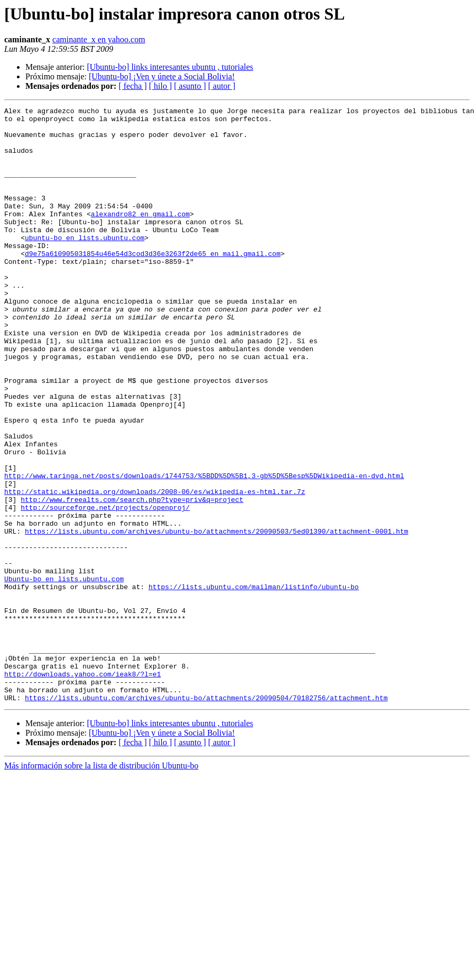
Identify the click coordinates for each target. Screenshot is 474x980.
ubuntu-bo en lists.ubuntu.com (85, 264)
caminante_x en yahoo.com (99, 39)
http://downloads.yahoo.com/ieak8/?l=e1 (82, 788)
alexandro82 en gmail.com (140, 236)
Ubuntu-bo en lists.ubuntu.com (64, 674)
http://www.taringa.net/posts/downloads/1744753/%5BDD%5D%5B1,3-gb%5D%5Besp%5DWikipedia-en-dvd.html (204, 550)
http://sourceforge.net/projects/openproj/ (105, 588)
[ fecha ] (132, 86)
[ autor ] (222, 86)
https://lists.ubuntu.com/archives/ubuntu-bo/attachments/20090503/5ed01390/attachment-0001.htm (216, 617)
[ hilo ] (161, 86)
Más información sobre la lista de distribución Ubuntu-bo (101, 885)
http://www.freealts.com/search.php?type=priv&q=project (132, 579)
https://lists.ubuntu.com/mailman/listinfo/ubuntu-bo (254, 683)
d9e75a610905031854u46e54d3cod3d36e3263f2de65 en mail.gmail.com (153, 283)
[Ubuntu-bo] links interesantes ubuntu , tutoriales (170, 67)
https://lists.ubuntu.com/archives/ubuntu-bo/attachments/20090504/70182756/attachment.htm (206, 817)
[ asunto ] (190, 86)
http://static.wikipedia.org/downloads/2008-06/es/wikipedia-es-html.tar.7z (155, 569)
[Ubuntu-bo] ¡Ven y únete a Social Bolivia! (162, 76)
